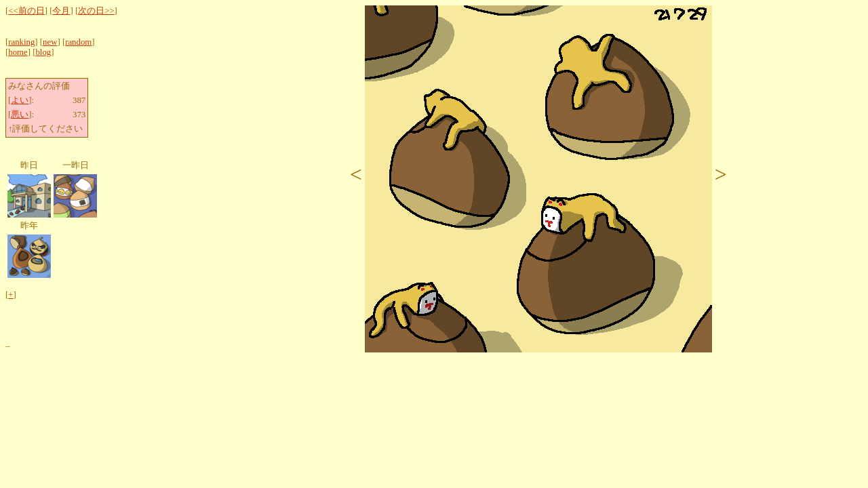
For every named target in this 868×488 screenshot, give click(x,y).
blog (43, 52)
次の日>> (96, 11)
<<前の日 (26, 11)
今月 (61, 11)
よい (20, 100)
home (18, 52)
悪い (20, 115)
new (50, 42)
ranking (21, 42)
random (78, 42)
